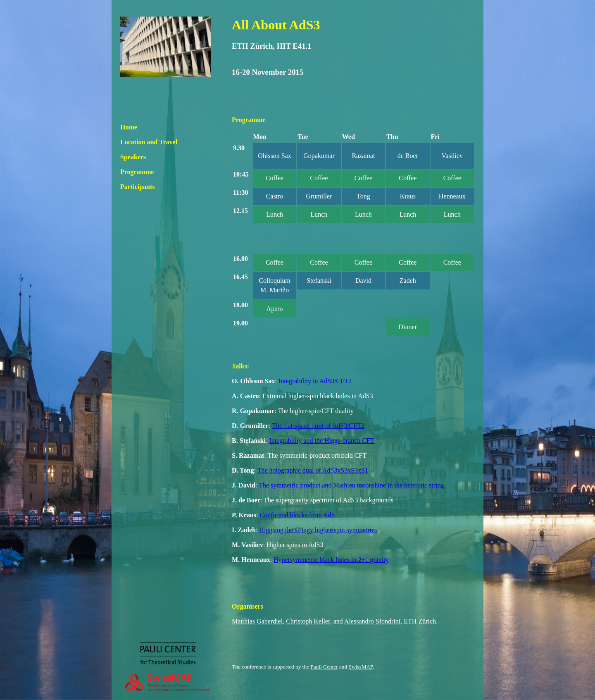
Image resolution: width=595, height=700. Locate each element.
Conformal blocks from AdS (297, 515)
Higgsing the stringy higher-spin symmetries (318, 530)
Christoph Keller (308, 621)
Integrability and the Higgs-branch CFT (321, 441)
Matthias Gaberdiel (257, 621)
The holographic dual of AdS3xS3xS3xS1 (313, 470)
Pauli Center (324, 667)
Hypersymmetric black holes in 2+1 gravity (331, 560)
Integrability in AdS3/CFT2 (315, 381)
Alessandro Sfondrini (372, 621)
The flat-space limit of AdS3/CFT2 (318, 426)
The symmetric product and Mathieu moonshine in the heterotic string (351, 485)
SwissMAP (361, 667)
